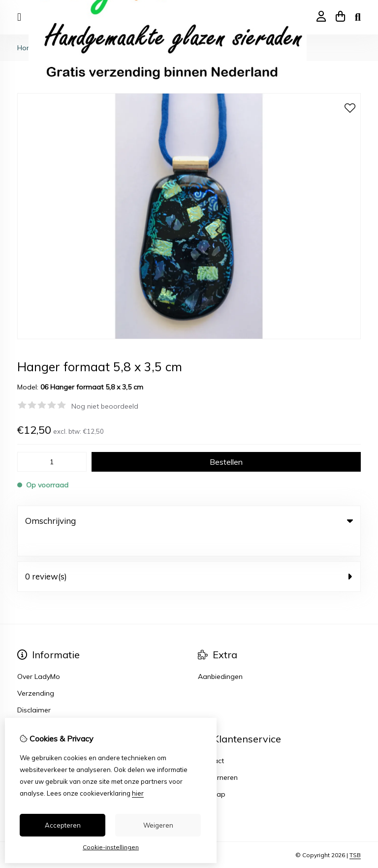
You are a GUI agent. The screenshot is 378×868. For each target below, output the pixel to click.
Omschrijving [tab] (189, 521)
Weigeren (158, 825)
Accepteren (63, 825)
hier (138, 793)
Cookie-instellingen (111, 847)
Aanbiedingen (220, 656)
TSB (355, 835)
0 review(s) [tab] (189, 556)
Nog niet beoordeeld (105, 406)
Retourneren (218, 757)
